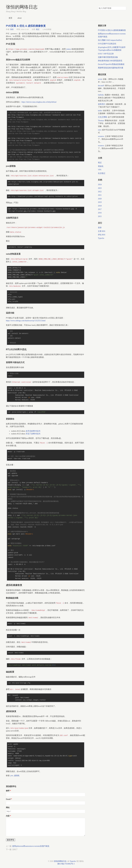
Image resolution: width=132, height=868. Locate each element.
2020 (100, 199)
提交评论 (11, 840)
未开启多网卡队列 (33, 431)
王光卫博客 (102, 117)
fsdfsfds (101, 95)
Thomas (101, 121)
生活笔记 (102, 173)
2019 (100, 202)
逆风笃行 (102, 104)
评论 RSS (102, 235)
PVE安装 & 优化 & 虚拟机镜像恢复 (26, 26)
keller (100, 111)
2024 (100, 185)
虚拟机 (17, 776)
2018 (100, 206)
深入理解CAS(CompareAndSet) (110, 40)
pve (12, 776)
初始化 (101, 166)
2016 (100, 213)
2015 (100, 216)
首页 (10, 18)
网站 (8, 808)
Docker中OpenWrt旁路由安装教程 (111, 64)
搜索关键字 (98, 6)
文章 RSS (102, 231)
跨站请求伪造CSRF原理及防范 (110, 61)
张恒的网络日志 (22, 7)
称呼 (8, 791)
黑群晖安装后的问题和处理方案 (111, 68)
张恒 (12, 29)
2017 (100, 209)
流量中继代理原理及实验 (108, 57)
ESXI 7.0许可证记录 (106, 54)
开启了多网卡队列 (33, 434)
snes (100, 130)
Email (8, 799)
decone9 (101, 86)
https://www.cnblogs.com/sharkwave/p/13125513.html (26, 321)
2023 (100, 188)
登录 (100, 228)
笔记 (38, 29)
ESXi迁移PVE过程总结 (107, 44)
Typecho (101, 238)
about (20, 18)
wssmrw (101, 136)
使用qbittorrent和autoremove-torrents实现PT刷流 (31, 846)
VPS (100, 170)
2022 (100, 192)
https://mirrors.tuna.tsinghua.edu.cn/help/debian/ (39, 102)
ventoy (68, 49)
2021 (100, 195)
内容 (8, 816)
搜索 (124, 8)
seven (100, 79)
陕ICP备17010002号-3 (66, 864)
